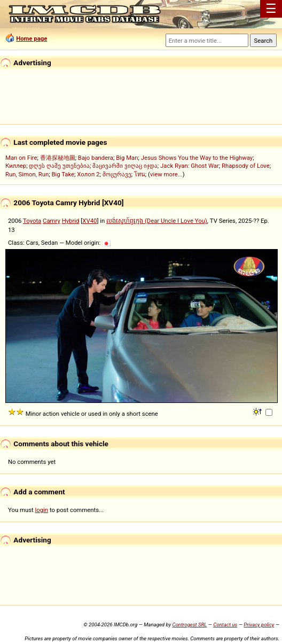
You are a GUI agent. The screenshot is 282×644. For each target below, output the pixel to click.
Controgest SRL (189, 624)
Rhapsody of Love (246, 166)
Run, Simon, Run (27, 174)
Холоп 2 (88, 174)
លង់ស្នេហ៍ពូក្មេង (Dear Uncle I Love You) (157, 221)
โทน (140, 174)
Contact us (225, 624)
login (42, 510)
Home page (32, 38)
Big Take (63, 174)
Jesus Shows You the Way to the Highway (197, 158)
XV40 (89, 221)
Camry (52, 221)
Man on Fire (21, 158)
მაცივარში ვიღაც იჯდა (125, 166)
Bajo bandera (96, 158)
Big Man (127, 158)
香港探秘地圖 (58, 158)
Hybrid (71, 221)
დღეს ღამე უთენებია (59, 166)
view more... (166, 174)
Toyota (32, 221)
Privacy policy (259, 624)
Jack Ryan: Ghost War (190, 166)
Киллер (16, 166)
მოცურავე (117, 174)
